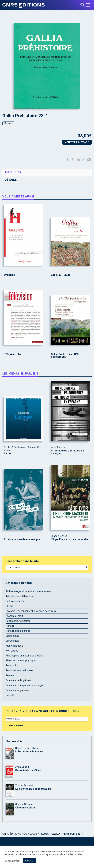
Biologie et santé (15, 601)
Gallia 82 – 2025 (61, 275)
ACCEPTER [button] (29, 861)
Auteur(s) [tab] (13, 172)
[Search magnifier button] (86, 567)
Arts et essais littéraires (19, 596)
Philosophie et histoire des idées (24, 656)
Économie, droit (14, 616)
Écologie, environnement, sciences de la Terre (31, 611)
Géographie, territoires (18, 621)
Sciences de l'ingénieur (19, 680)
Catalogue (30, 834)
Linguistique (12, 636)
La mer (8, 454)
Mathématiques (14, 646)
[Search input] (45, 567)
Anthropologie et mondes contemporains (28, 591)
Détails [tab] (11, 180)
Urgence (9, 275)
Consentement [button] (13, 861)
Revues (8, 123)
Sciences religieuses (17, 690)
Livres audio (12, 641)
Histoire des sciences (18, 631)
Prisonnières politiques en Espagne (68, 452)
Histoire (10, 626)
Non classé (12, 651)
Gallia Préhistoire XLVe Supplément (65, 356)
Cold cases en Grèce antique (22, 539)
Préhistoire (12, 665)
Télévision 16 (12, 354)
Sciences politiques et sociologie (24, 685)
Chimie (9, 606)
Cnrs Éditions (12, 834)
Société (10, 695)
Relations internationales (19, 670)
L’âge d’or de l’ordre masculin (69, 539)
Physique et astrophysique (21, 661)
